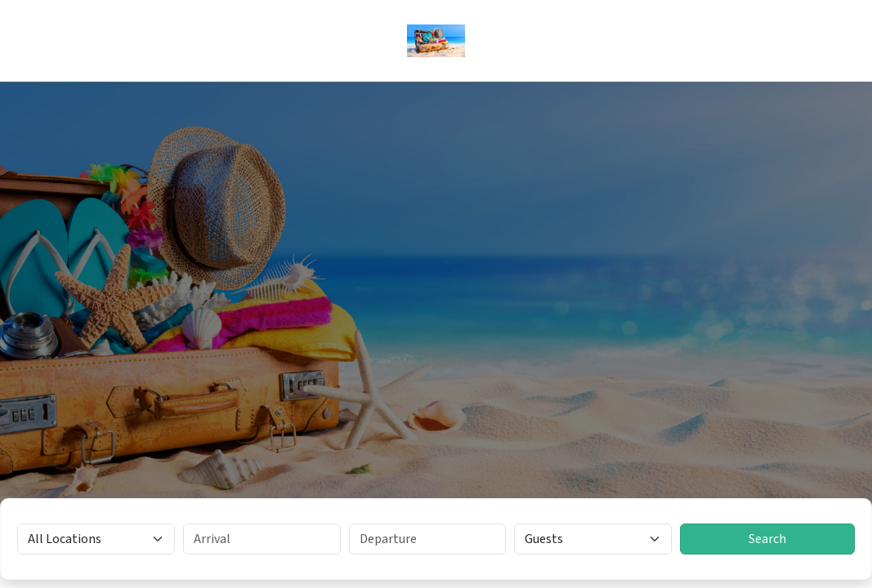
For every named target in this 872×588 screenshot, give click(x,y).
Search (767, 539)
